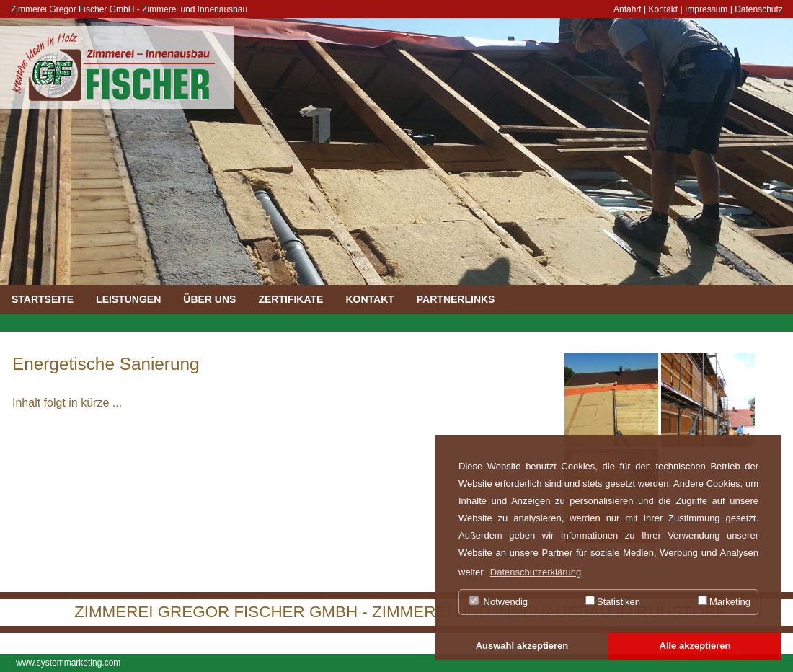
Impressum (706, 9)
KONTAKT (369, 299)
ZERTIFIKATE (291, 299)
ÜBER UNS (209, 299)
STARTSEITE (43, 299)
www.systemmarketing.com (68, 663)
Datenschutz (759, 9)
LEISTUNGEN (128, 299)
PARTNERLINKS (456, 299)
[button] (522, 647)
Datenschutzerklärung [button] (536, 572)
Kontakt (664, 9)
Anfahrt (628, 9)
